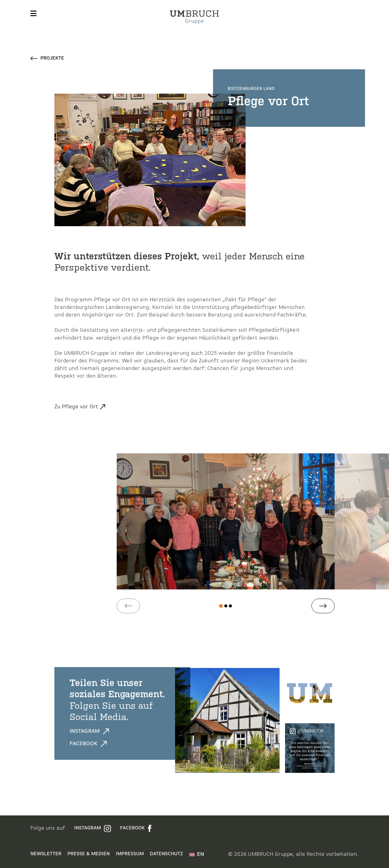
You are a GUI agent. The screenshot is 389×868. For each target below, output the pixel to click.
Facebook (88, 744)
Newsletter (46, 854)
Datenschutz (166, 854)
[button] (128, 606)
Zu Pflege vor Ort (76, 407)
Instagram (89, 731)
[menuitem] (197, 855)
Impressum (130, 854)
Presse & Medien (89, 854)
